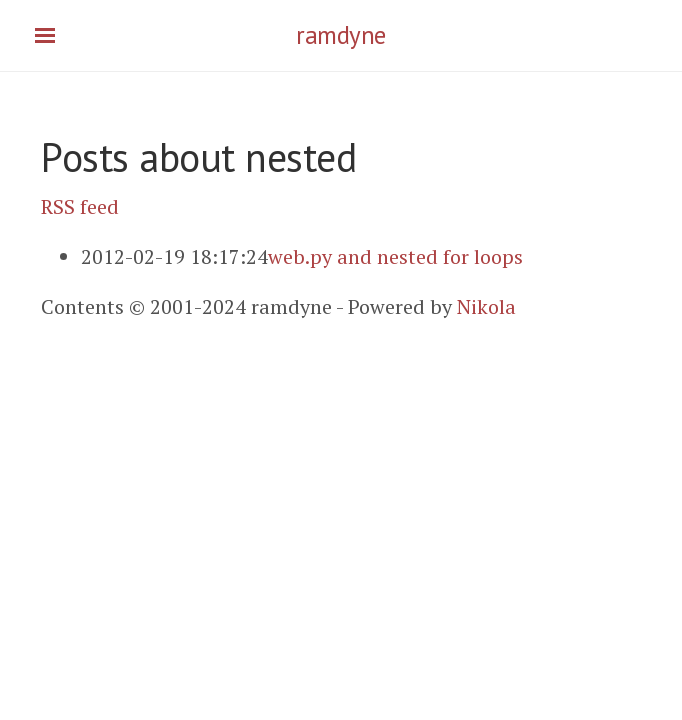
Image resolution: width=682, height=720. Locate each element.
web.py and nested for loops (395, 256)
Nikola (486, 306)
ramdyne (341, 35)
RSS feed (80, 206)
